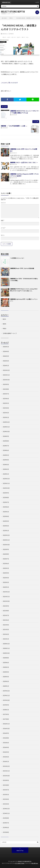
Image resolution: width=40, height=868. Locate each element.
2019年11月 (6, 696)
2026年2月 (6, 361)
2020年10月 (6, 653)
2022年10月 (6, 545)
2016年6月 (6, 743)
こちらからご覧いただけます (9, 83)
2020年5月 (6, 667)
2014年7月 (6, 823)
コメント (3, 203)
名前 (2, 221)
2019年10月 (6, 700)
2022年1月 (6, 587)
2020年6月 (6, 663)
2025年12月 (6, 370)
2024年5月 (6, 455)
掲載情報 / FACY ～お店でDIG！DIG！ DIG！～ (24, 162)
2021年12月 (6, 592)
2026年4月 (6, 351)
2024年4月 (6, 460)
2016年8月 (6, 738)
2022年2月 (6, 582)
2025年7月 (6, 394)
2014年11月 (6, 813)
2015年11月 (6, 771)
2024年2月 (6, 469)
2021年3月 (6, 630)
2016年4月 (6, 747)
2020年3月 (6, 677)
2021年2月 (6, 634)
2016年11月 (6, 724)
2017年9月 (6, 714)
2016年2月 (6, 757)
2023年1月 (6, 531)
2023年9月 (6, 493)
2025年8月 (6, 389)
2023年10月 (6, 488)
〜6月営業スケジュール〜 (17, 258)
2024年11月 (6, 427)
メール (3, 228)
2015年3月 (6, 804)
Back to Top (20, 851)
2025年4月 (6, 408)
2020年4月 (6, 672)
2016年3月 (6, 752)
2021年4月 (6, 625)
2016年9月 (6, 733)
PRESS (12, 34)
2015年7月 (6, 790)
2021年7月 (6, 615)
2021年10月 (6, 601)
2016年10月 (6, 729)
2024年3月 (6, 465)
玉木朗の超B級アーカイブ (10, 333)
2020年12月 (6, 644)
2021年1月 (6, 639)
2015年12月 (6, 766)
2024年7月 (6, 446)
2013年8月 (6, 832)
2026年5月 (6, 347)
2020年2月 (6, 681)
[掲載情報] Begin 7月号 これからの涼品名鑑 (22, 268)
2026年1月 (6, 366)
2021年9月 (6, 606)
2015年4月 (6, 799)
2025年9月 (6, 384)
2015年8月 (6, 785)
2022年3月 (6, 578)
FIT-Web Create (20, 863)
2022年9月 (6, 549)
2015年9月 (6, 780)
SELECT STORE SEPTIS (13, 12)
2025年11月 (6, 375)
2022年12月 (6, 535)
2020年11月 (6, 648)
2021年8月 (6, 611)
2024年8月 (6, 441)
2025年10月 (6, 380)
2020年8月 (6, 658)
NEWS (4, 324)
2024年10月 (6, 432)
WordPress (35, 863)
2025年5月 (6, 403)
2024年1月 (6, 474)
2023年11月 (6, 483)
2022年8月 (6, 554)
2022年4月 (6, 573)
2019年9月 (6, 705)
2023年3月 (6, 521)
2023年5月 (6, 512)
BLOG (4, 319)
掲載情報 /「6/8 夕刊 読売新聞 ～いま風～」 (14, 126)
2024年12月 (6, 422)
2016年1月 (6, 761)
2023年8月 (6, 498)
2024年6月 (6, 450)
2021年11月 (6, 597)
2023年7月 (6, 502)
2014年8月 (6, 818)
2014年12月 (6, 809)
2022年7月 (6, 559)
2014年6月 (6, 827)
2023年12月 (6, 479)
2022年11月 (6, 540)
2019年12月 (6, 691)
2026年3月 (6, 356)
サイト (3, 235)
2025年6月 (6, 399)
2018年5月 (6, 710)
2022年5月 (6, 568)
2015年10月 (6, 776)
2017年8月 (6, 719)
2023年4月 (6, 516)
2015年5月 (6, 795)
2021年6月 (6, 620)
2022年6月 (6, 564)
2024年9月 (6, 436)
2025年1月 (6, 417)
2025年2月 (6, 413)
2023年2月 (6, 526)
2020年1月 (6, 686)
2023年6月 (6, 507)
